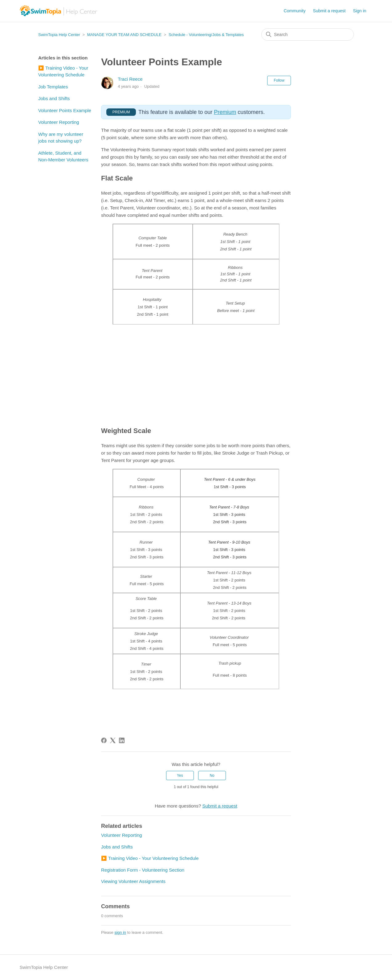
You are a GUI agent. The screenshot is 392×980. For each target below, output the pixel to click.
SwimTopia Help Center (59, 35)
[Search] (308, 34)
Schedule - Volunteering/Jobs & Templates (206, 35)
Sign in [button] (360, 11)
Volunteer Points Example (65, 110)
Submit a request (329, 11)
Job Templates (53, 87)
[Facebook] (104, 740)
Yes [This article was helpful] (180, 775)
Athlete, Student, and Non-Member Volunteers (63, 156)
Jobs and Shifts (54, 98)
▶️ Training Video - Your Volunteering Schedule (63, 71)
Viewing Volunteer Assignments (133, 881)
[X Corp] (113, 740)
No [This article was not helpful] (212, 775)
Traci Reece (130, 79)
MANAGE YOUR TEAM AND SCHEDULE (125, 35)
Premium (225, 112)
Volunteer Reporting (59, 122)
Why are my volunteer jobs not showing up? (61, 138)
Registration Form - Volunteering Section (143, 870)
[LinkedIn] (122, 740)
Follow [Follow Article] (279, 80)
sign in (120, 932)
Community (295, 11)
